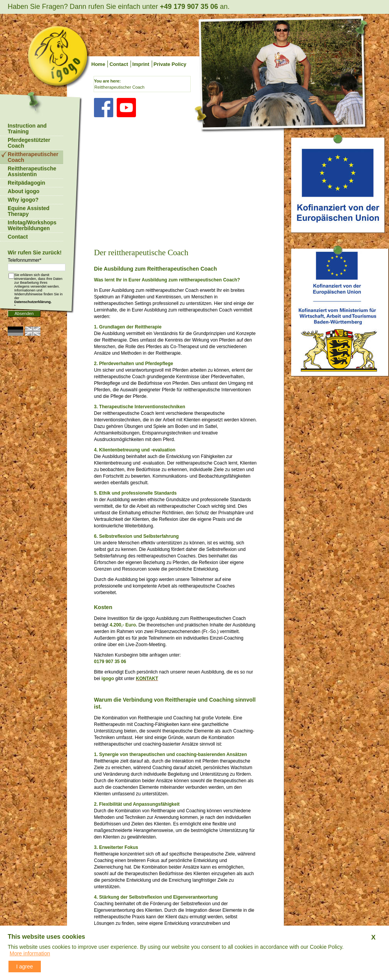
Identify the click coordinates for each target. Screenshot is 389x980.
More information (30, 953)
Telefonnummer (24, 260)
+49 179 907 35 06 (189, 7)
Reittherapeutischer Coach (119, 87)
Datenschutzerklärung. (33, 302)
